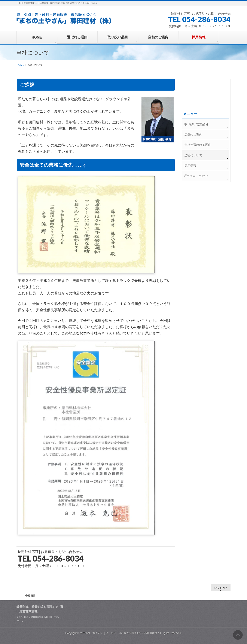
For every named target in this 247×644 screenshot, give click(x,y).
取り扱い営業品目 (196, 124)
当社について (193, 155)
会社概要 (30, 596)
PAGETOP (221, 588)
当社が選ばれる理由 (198, 145)
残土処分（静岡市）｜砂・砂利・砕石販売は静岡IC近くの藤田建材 (119, 633)
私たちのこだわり (196, 176)
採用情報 (190, 166)
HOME (20, 65)
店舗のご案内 (193, 134)
